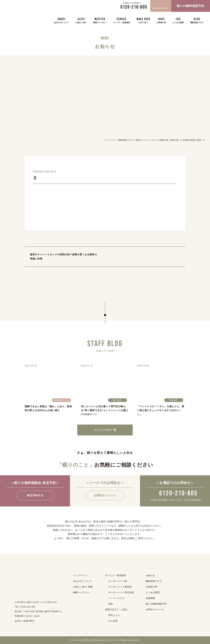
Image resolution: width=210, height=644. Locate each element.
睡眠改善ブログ (154, 581)
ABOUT (62, 20)
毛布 (111, 604)
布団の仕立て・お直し (117, 609)
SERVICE (122, 20)
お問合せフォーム (105, 495)
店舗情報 (150, 598)
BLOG (197, 20)
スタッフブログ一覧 (105, 430)
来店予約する (35, 495)
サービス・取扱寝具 (116, 575)
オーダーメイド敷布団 (120, 587)
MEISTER (100, 20)
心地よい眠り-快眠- (83, 587)
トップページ (80, 575)
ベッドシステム (117, 598)
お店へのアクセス (161, 6)
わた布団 (113, 621)
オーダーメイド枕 (118, 581)
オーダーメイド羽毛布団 (121, 592)
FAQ (178, 20)
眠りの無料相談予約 (191, 6)
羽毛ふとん (114, 615)
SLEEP (81, 20)
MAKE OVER (143, 20)
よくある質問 (153, 592)
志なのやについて (82, 581)
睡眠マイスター (81, 592)
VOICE (161, 20)
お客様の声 (152, 587)
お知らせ (150, 575)
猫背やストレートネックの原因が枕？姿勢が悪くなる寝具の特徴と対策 (64, 257)
